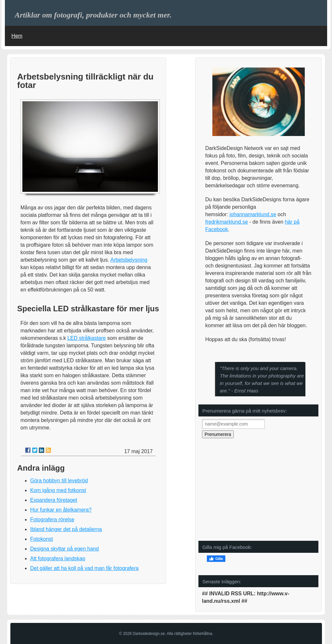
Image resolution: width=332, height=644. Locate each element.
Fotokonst (41, 539)
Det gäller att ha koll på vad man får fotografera (84, 568)
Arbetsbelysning (129, 260)
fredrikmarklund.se (227, 222)
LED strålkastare (87, 338)
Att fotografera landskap (58, 558)
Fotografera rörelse (52, 520)
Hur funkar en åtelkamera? (61, 510)
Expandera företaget (54, 500)
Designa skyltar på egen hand (65, 549)
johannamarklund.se (253, 214)
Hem (17, 36)
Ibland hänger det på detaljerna (66, 529)
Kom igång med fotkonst (58, 490)
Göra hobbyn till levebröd (59, 481)
